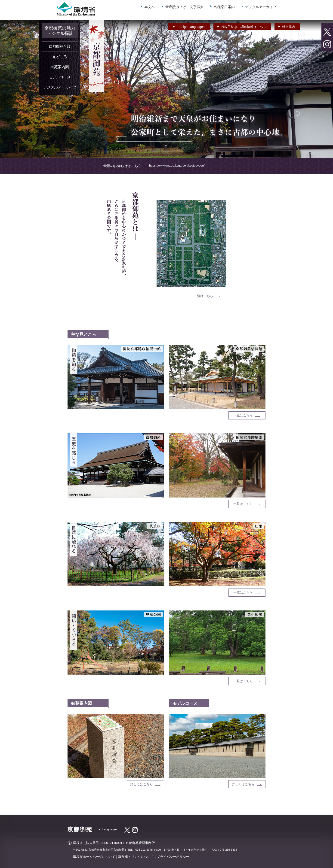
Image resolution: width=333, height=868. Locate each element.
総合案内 (289, 27)
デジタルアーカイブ (261, 7)
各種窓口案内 (224, 7)
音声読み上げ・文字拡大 (184, 7)
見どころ (60, 57)
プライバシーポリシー (173, 857)
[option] (166, 89)
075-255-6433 (228, 850)
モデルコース (60, 77)
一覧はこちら (203, 296)
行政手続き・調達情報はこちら (244, 27)
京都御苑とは (60, 47)
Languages (191, 27)
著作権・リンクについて (136, 857)
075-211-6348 (144, 850)
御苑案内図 (60, 67)
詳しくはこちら (142, 784)
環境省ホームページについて (94, 857)
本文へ (150, 7)
